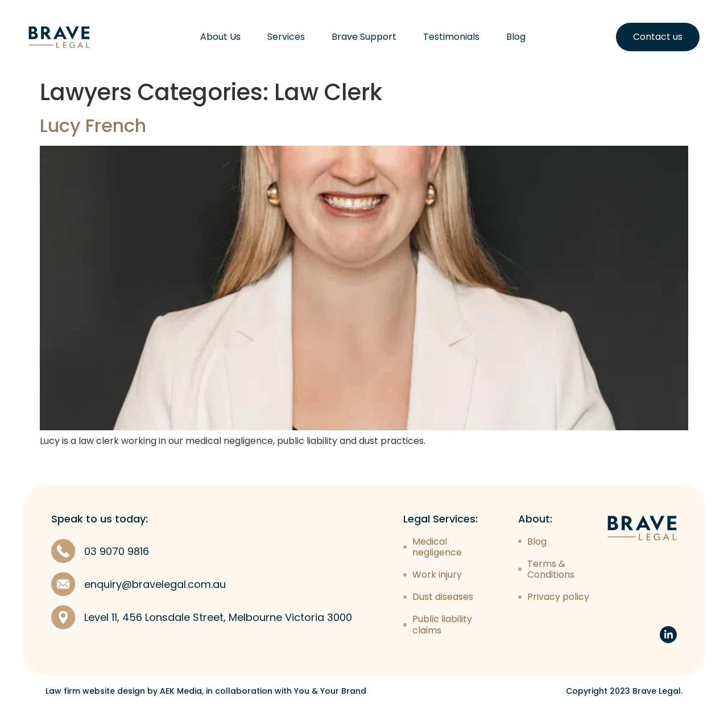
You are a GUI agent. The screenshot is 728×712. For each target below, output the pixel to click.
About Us (220, 37)
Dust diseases (443, 597)
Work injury (437, 575)
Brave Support (364, 37)
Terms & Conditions (551, 569)
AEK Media (181, 691)
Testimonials (451, 37)
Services (286, 37)
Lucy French (93, 125)
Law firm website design (95, 691)
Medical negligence (437, 547)
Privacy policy (558, 597)
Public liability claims (442, 624)
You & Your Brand (330, 691)
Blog (516, 37)
